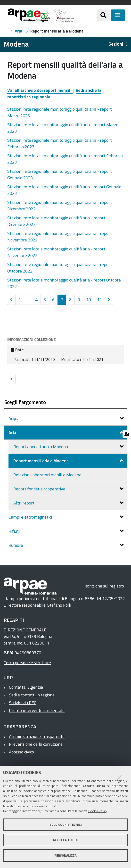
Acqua (14, 418)
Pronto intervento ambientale (37, 710)
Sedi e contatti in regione (32, 695)
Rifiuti (15, 531)
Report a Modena (5, 31)
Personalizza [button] (65, 855)
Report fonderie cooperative (40, 489)
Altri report (24, 503)
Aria (18, 31)
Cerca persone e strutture (27, 663)
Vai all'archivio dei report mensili (40, 90)
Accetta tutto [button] (66, 840)
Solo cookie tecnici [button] (66, 825)
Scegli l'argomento (25, 402)
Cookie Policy (98, 811)
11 (99, 300)
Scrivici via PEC (23, 703)
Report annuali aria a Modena (41, 447)
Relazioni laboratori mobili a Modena (47, 475)
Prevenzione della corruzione (36, 744)
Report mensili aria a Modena (41, 461)
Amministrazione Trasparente (37, 736)
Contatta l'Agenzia (26, 687)
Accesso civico (21, 752)
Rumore (16, 545)
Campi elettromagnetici (31, 517)
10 (89, 300)
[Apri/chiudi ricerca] (103, 15)
